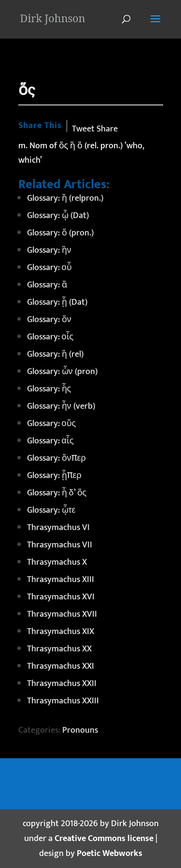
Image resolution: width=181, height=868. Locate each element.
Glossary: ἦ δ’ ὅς (57, 493)
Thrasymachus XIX (61, 632)
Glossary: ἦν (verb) (61, 406)
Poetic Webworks (110, 854)
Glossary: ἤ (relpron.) (65, 198)
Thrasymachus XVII (62, 614)
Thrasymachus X (57, 562)
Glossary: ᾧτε (51, 510)
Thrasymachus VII (60, 545)
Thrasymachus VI (58, 528)
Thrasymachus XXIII (63, 701)
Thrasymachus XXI (61, 666)
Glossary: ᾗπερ (54, 476)
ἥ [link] (73, 146)
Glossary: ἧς (49, 389)
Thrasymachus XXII (62, 684)
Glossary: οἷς (50, 337)
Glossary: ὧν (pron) (62, 372)
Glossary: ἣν (49, 250)
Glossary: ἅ (47, 285)
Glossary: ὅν (49, 320)
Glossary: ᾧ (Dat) (58, 216)
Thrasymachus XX (59, 649)
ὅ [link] (80, 146)
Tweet (83, 129)
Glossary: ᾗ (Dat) (57, 302)
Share (107, 129)
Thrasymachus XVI (61, 597)
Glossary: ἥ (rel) (55, 354)
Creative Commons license (104, 839)
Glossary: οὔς (52, 424)
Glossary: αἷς (50, 441)
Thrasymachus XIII (61, 580)
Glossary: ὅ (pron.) (60, 233)
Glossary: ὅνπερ (56, 458)
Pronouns (80, 730)
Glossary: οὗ (49, 268)
